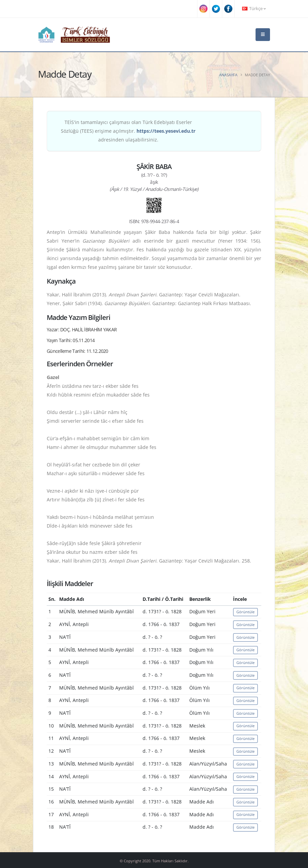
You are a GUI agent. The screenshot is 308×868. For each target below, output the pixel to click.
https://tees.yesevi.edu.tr (166, 131)
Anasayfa (228, 75)
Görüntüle (245, 612)
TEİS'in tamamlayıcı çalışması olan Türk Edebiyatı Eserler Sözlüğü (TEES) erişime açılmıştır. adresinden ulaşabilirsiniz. (128, 131)
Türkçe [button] (254, 9)
